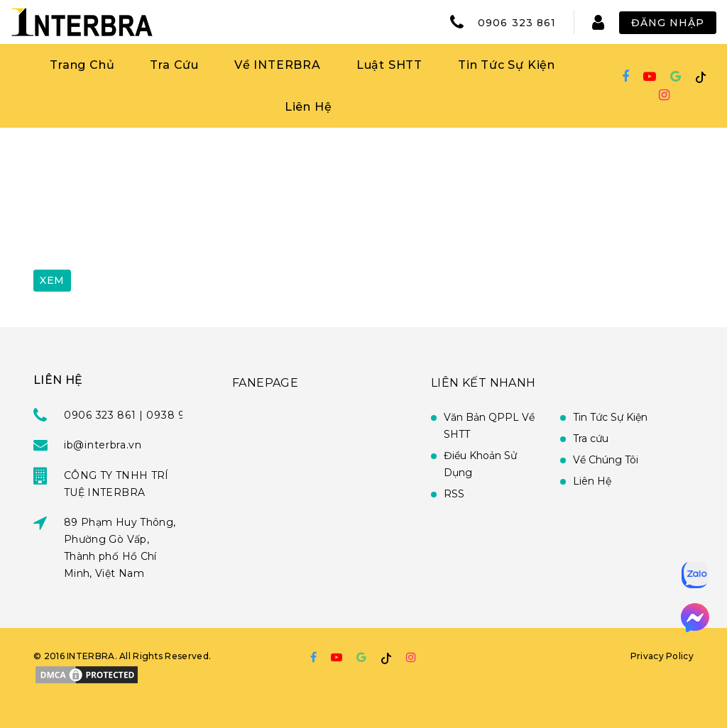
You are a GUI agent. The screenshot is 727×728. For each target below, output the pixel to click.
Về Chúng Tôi (606, 460)
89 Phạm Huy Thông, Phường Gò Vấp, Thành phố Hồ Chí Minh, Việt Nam (120, 548)
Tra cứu (591, 439)
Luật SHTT (389, 65)
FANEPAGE (265, 383)
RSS (454, 494)
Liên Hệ (308, 107)
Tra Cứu (174, 65)
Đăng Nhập (668, 23)
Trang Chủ (82, 65)
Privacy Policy (662, 656)
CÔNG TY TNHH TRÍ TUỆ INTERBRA (116, 484)
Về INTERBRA (278, 65)
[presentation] (141, 225)
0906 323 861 (517, 23)
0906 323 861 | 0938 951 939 (141, 415)
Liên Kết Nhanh (483, 383)
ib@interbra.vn (103, 445)
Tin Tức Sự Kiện (507, 65)
